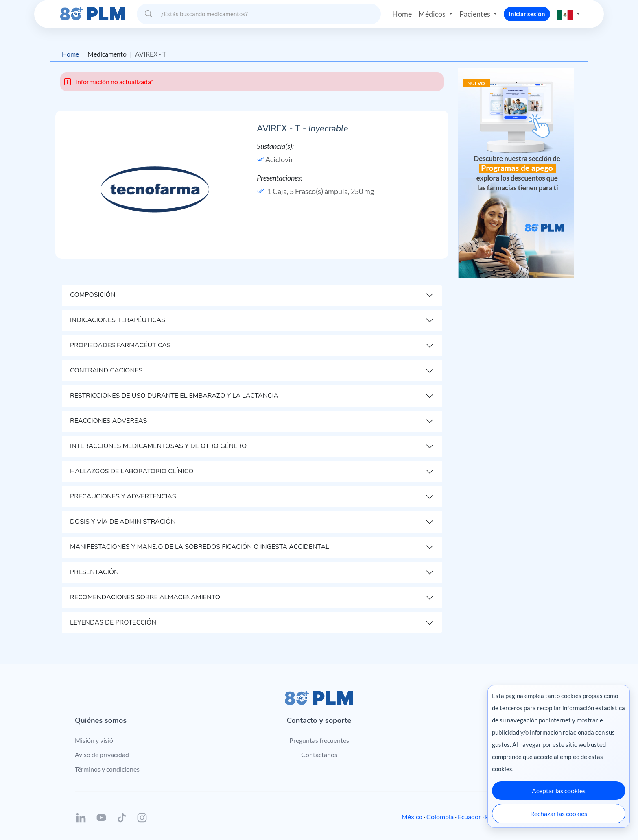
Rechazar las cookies (559, 813)
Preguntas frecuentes (319, 740)
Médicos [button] (433, 14)
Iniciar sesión (527, 14)
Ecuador (469, 817)
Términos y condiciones (107, 769)
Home (402, 14)
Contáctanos (319, 754)
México (412, 817)
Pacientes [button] (475, 14)
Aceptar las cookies (559, 791)
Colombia (440, 817)
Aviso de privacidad (102, 754)
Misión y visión (96, 740)
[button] (568, 14)
